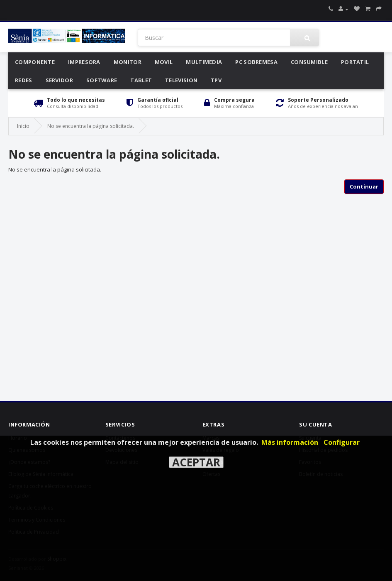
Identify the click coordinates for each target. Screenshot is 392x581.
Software (102, 80)
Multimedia (204, 62)
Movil (164, 62)
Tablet (141, 80)
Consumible (309, 62)
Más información (290, 442)
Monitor (128, 62)
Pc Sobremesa (256, 62)
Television (181, 80)
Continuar (364, 186)
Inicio (23, 126)
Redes (24, 80)
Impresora (84, 62)
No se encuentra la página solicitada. (91, 126)
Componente (35, 62)
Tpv (216, 80)
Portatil (355, 62)
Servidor (59, 80)
